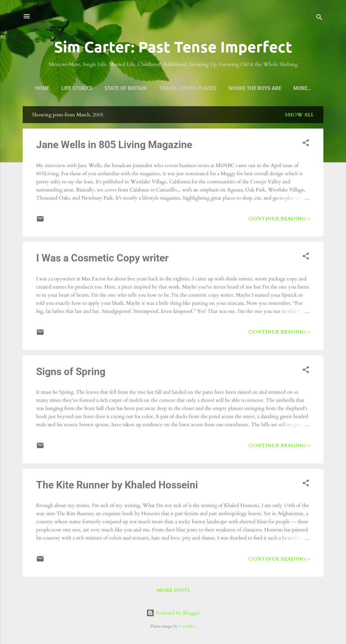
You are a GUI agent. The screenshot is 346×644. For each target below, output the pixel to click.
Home (42, 88)
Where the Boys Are (255, 88)
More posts (173, 590)
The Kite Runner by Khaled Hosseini (117, 485)
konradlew (188, 626)
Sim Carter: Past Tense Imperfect (173, 47)
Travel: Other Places (188, 88)
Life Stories (77, 88)
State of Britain (126, 88)
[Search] (319, 18)
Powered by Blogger (173, 613)
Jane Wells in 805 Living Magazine (114, 145)
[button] (306, 144)
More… (302, 88)
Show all (299, 115)
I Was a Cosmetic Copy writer (102, 258)
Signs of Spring (71, 372)
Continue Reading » (279, 218)
